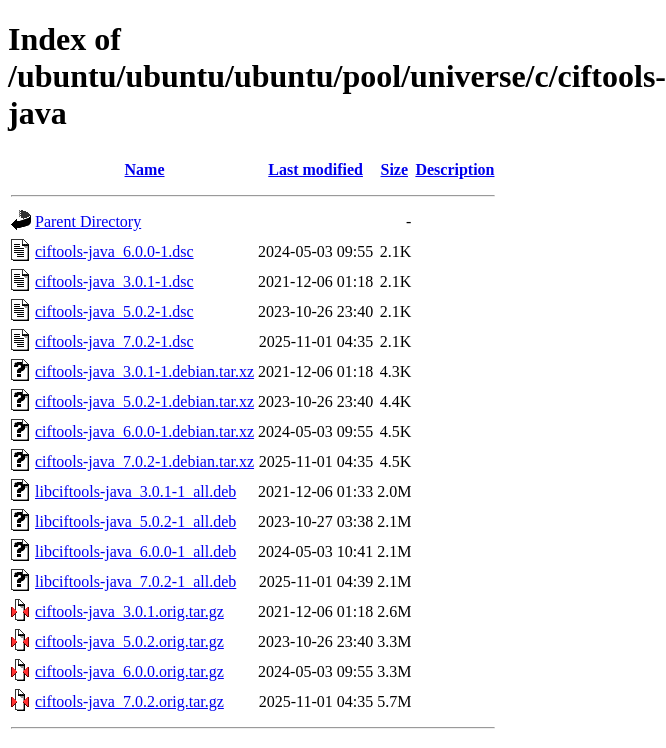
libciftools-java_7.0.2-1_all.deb (135, 581)
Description (454, 169)
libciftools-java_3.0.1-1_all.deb (135, 491)
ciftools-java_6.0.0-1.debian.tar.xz (144, 431)
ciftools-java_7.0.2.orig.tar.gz (129, 701)
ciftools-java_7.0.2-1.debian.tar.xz (144, 461)
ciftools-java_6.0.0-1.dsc (114, 251)
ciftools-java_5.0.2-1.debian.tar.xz (144, 401)
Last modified (315, 169)
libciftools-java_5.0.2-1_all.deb (135, 521)
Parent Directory (88, 221)
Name (145, 169)
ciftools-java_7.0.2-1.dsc (114, 341)
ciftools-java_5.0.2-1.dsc (114, 311)
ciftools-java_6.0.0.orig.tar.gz (129, 671)
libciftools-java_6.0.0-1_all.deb (135, 551)
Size (395, 169)
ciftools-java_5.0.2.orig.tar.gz (129, 641)
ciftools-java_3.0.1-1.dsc (114, 281)
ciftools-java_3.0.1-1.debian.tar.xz (144, 371)
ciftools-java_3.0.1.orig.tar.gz (129, 611)
